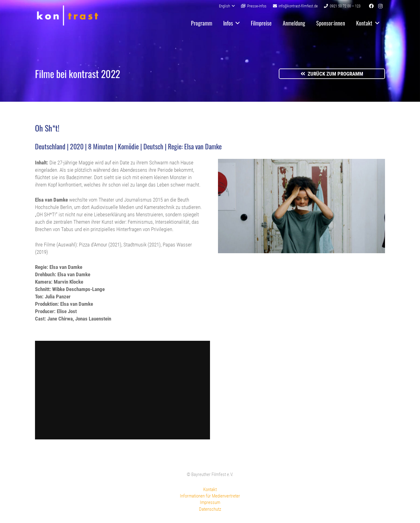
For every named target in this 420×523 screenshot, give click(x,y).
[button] (227, 6)
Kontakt (210, 490)
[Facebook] (371, 6)
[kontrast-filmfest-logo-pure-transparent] (67, 16)
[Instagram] (380, 6)
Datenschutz (210, 509)
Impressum (210, 502)
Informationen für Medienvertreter (210, 496)
